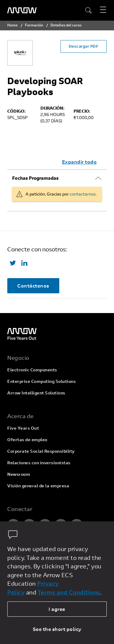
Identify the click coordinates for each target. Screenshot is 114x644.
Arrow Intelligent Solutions (36, 393)
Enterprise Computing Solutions (41, 381)
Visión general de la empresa (38, 486)
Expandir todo (79, 162)
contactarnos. (83, 194)
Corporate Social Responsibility (41, 451)
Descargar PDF (84, 46)
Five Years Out (23, 428)
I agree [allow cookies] (57, 609)
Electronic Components (32, 370)
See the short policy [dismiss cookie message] (57, 629)
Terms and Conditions (69, 592)
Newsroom (19, 474)
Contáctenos (33, 286)
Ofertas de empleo (27, 440)
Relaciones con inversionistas (39, 463)
